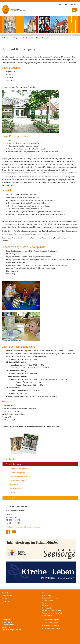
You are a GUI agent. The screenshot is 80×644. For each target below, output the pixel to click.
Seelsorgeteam (47, 595)
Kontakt (59, 4)
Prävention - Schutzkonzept (51, 611)
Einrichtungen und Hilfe (17, 38)
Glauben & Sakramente (50, 598)
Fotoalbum (6, 599)
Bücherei (12, 493)
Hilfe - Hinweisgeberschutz (11, 630)
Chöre (44, 603)
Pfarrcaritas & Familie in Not (52, 613)
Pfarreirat (45, 605)
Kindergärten (30, 38)
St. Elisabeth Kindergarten (18, 481)
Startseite (5, 38)
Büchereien (6, 627)
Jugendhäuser (14, 485)
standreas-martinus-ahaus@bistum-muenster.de (23, 527)
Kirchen (44, 593)
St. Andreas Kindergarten (18, 469)
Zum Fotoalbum (11, 459)
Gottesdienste (7, 596)
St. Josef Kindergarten (17, 473)
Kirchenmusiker (47, 600)
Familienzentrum (15, 489)
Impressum (66, 4)
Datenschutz (74, 4)
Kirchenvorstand (48, 608)
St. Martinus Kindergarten (18, 477)
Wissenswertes (47, 616)
